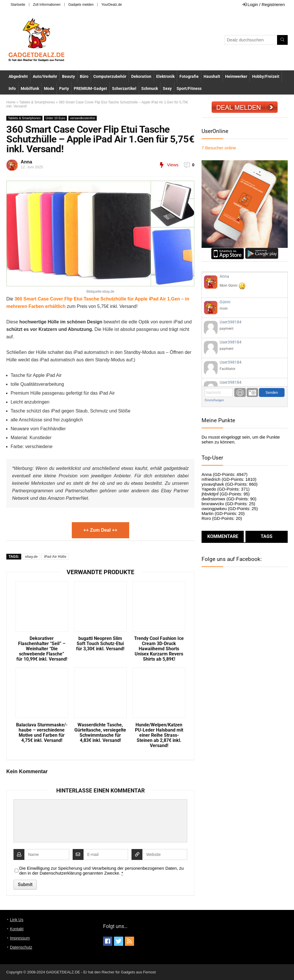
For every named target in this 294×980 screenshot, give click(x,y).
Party (64, 88)
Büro (84, 76)
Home (11, 102)
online (219, 148)
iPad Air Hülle (55, 557)
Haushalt (212, 76)
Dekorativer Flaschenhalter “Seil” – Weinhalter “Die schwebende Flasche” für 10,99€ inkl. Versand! (42, 649)
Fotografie (189, 76)
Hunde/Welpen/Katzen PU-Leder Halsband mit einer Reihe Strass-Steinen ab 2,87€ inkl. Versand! (159, 735)
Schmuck (150, 88)
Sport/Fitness (189, 88)
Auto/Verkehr (45, 76)
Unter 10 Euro (55, 118)
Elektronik (165, 76)
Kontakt (17, 929)
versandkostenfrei (83, 118)
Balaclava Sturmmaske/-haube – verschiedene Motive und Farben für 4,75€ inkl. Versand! (42, 733)
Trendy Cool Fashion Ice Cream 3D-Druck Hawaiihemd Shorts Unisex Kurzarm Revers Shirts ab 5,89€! (159, 649)
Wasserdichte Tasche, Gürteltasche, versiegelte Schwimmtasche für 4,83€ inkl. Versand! (100, 733)
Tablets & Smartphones (37, 102)
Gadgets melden (81, 5)
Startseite (18, 5)
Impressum (20, 938)
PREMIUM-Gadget (90, 88)
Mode (49, 88)
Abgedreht (18, 76)
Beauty (68, 76)
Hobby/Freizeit (266, 76)
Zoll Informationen (47, 5)
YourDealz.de (112, 5)
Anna (26, 162)
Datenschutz (21, 947)
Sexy (167, 88)
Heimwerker (236, 76)
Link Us (17, 920)
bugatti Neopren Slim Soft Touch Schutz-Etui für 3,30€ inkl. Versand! (100, 644)
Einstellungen (214, 400)
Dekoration (141, 76)
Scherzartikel (124, 88)
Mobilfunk (30, 88)
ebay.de (31, 557)
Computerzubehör (110, 76)
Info (12, 88)
